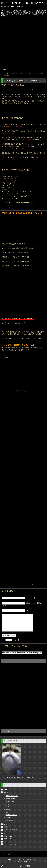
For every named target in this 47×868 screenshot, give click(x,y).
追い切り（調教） (11, 801)
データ (7, 804)
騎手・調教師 (9, 820)
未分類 (5, 827)
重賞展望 (8, 809)
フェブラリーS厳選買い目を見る (15, 345)
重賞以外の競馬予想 (11, 815)
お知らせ (6, 824)
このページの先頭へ (25, 866)
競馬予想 (14, 85)
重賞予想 (21, 85)
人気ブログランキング (10, 844)
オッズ (7, 807)
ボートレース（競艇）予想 (11, 830)
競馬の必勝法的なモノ (12, 796)
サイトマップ (7, 854)
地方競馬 (8, 818)
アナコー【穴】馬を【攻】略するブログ (23, 3)
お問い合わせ (7, 833)
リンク (5, 842)
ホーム (5, 790)
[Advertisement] (23, 43)
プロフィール (7, 839)
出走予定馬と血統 (11, 799)
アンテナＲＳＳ (8, 836)
